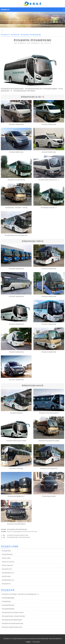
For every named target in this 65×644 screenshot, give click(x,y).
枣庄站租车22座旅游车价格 (49, 352)
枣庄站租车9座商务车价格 (16, 152)
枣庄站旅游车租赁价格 (8, 609)
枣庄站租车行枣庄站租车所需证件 (16, 524)
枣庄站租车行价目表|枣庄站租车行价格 (18, 535)
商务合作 (60, 639)
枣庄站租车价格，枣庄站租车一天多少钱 (16, 208)
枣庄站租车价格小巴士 (8, 580)
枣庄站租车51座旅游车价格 (16, 296)
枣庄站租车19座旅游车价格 (16, 380)
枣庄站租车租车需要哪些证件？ (16, 496)
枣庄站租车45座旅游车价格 (49, 296)
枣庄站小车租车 (6, 558)
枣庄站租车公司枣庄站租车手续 (49, 469)
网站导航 (51, 639)
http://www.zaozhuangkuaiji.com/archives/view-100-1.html (22, 532)
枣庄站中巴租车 (6, 576)
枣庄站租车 (20, 639)
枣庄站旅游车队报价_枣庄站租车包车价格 (18, 537)
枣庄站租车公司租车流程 (16, 469)
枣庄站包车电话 (32, 639)
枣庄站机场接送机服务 (8, 598)
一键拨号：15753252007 (32, 642)
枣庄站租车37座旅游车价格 (16, 324)
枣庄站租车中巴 (6, 584)
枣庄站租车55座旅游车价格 (16, 269)
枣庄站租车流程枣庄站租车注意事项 (16, 441)
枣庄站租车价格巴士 (8, 554)
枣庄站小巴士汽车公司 (8, 562)
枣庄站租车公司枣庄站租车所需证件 (49, 413)
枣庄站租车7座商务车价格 (49, 152)
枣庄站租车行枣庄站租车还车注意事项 (49, 441)
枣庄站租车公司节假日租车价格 (16, 180)
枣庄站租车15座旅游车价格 (16, 124)
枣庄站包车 (25, 639)
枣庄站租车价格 (15, 35)
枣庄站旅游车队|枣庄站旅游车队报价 (17, 529)
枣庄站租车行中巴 (7, 569)
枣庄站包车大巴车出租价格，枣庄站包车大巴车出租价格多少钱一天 (20, 594)
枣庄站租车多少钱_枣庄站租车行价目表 (13, 613)
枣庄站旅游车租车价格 (8, 605)
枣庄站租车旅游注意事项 (49, 496)
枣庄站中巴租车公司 (8, 565)
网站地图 (55, 639)
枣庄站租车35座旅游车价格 (49, 324)
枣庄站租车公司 (5, 10)
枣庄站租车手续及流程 (16, 413)
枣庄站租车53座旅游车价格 (49, 269)
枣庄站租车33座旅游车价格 (16, 352)
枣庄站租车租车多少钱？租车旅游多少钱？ (16, 235)
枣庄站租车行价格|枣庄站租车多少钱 (12, 627)
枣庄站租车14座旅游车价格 (49, 124)
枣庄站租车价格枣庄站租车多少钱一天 (49, 180)
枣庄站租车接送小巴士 (8, 573)
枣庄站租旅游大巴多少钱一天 (49, 208)
